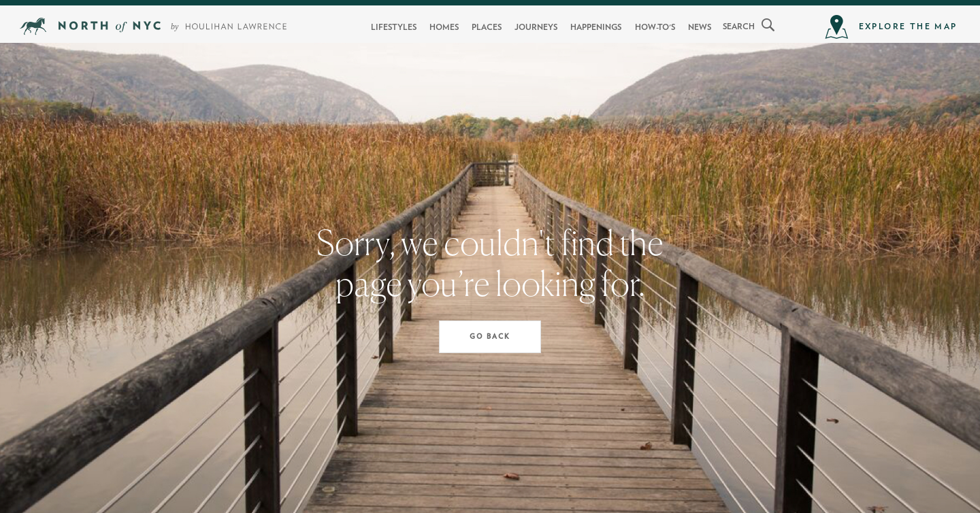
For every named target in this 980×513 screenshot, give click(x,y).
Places (487, 27)
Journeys (536, 27)
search (739, 27)
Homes (444, 27)
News (700, 27)
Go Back (490, 337)
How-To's (655, 27)
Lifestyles (394, 27)
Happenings (596, 27)
